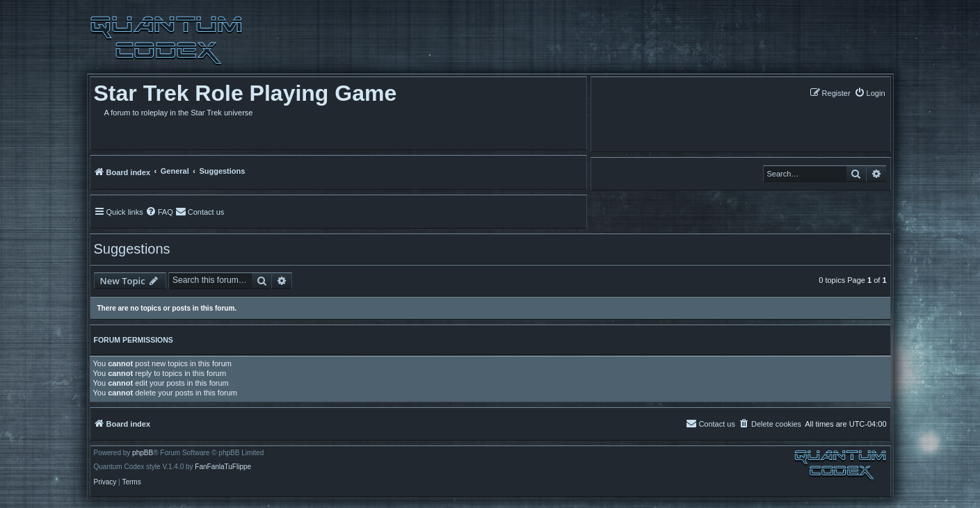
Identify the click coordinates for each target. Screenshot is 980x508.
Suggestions (132, 249)
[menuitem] (870, 93)
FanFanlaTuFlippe (223, 467)
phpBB (143, 453)
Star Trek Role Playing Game (246, 93)
